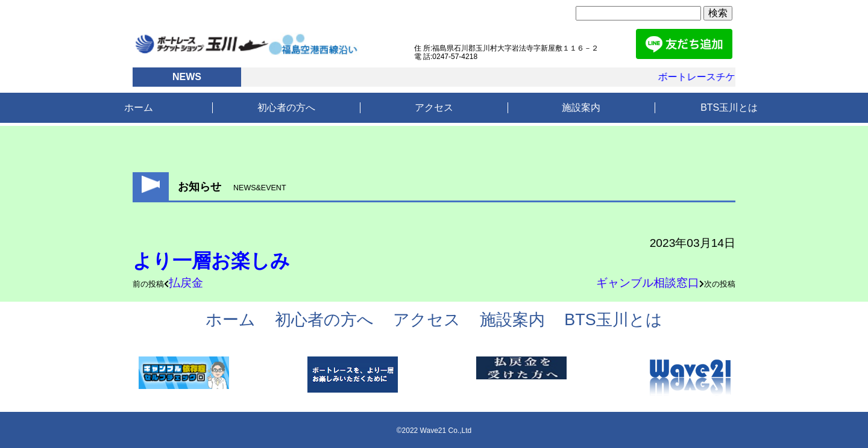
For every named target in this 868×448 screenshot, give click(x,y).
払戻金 (186, 283)
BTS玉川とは (729, 107)
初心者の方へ (286, 107)
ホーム (139, 107)
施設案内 (581, 107)
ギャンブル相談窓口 (648, 283)
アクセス (434, 107)
